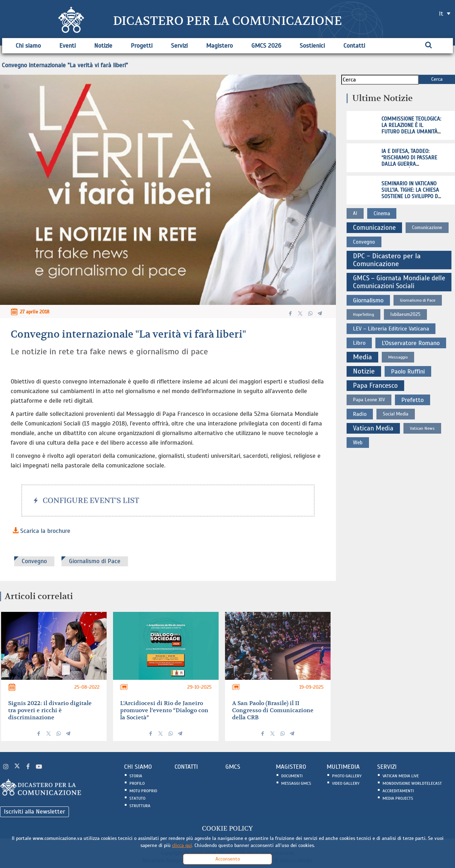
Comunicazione (374, 227)
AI (355, 213)
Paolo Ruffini (408, 371)
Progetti (142, 46)
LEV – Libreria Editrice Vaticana (391, 329)
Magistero (220, 46)
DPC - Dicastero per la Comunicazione (387, 260)
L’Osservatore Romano (411, 343)
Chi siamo (28, 46)
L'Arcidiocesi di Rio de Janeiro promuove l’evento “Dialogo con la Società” (164, 710)
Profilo (137, 783)
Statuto (137, 798)
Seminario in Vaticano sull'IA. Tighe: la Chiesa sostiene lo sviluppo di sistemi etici (410, 193)
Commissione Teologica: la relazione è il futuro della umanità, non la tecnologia (411, 128)
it (441, 14)
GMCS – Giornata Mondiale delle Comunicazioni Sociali (399, 282)
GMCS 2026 (266, 46)
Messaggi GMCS (296, 783)
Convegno (34, 561)
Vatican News (422, 428)
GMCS (233, 767)
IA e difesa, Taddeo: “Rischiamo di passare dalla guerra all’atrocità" (409, 161)
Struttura (140, 806)
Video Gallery (346, 783)
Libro (359, 343)
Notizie (103, 46)
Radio (360, 414)
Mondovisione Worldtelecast (412, 783)
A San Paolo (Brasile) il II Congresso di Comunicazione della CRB (273, 710)
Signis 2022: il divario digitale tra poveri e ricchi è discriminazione (50, 710)
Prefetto (413, 400)
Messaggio (398, 357)
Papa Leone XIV (369, 400)
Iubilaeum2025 (405, 314)
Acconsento (228, 859)
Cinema (382, 213)
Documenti (292, 776)
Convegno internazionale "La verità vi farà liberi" (65, 65)
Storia (136, 776)
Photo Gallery (347, 776)
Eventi (68, 46)
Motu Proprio (143, 791)
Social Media (396, 414)
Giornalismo (368, 300)
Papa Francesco (375, 385)
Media (362, 357)
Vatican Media (373, 428)
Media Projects (398, 798)
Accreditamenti (398, 791)
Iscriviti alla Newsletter (34, 812)
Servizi (179, 46)
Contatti (354, 46)
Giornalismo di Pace (95, 561)
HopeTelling (363, 314)
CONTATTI (186, 767)
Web (358, 443)
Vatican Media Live (401, 776)
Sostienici (312, 46)
